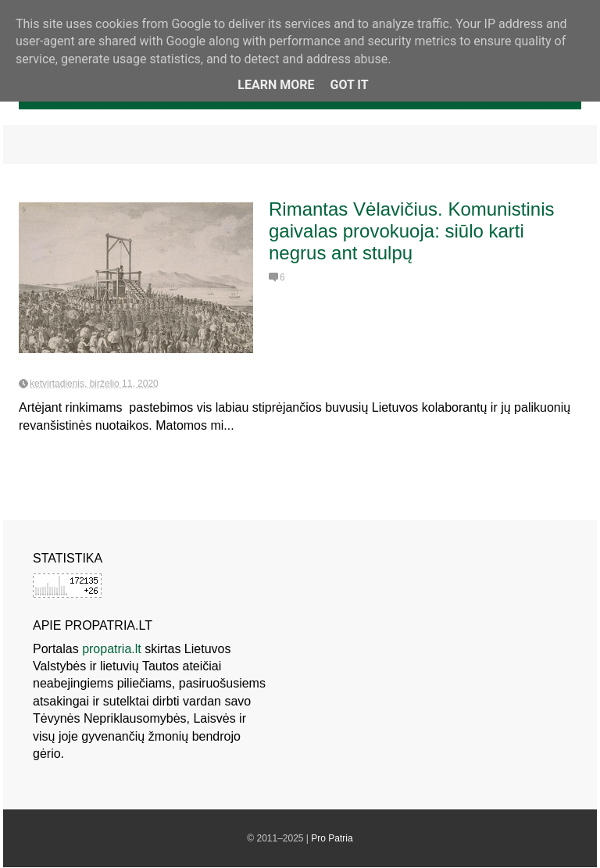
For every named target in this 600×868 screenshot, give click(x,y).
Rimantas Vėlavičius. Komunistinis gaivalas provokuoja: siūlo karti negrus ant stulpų (411, 231)
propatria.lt (112, 649)
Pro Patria (332, 838)
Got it (349, 85)
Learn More (276, 85)
